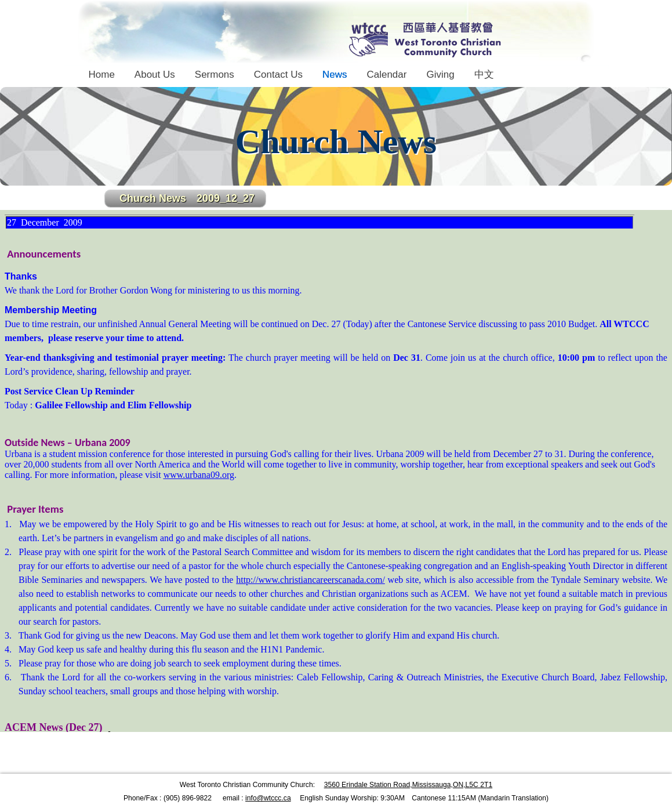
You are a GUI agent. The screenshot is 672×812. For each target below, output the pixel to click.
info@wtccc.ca (268, 798)
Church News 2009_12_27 (187, 198)
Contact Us (278, 75)
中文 (484, 75)
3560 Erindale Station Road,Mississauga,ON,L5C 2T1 (408, 785)
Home (102, 75)
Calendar (386, 75)
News (335, 75)
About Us (155, 75)
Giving (440, 75)
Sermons (215, 75)
